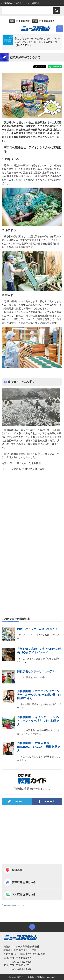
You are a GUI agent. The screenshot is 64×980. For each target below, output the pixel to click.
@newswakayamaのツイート (13, 905)
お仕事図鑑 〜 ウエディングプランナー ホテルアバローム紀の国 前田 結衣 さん (39, 695)
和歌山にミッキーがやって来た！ (38, 629)
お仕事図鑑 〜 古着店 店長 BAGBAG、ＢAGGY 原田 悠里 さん (39, 747)
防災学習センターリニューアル (36, 671)
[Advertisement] (32, 512)
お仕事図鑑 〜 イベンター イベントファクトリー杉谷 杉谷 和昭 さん (38, 721)
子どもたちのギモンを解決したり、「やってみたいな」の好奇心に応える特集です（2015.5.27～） (37, 42)
